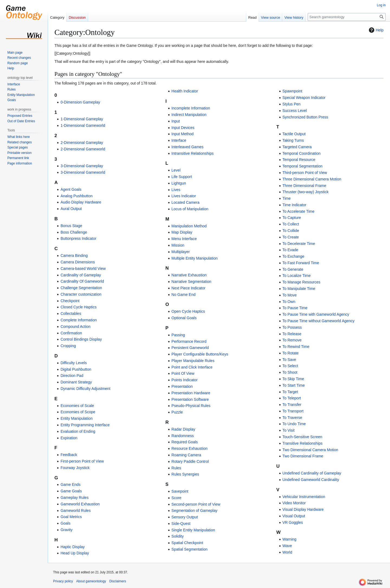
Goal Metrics (71, 517)
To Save (289, 360)
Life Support (182, 177)
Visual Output (294, 516)
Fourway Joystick (75, 468)
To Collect (291, 224)
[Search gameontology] (347, 17)
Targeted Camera (297, 147)
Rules (176, 468)
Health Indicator (185, 91)
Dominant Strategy (76, 382)
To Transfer (292, 405)
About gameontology (91, 581)
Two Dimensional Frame (303, 456)
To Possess (292, 327)
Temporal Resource (299, 160)
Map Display (182, 232)
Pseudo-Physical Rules (191, 406)
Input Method (183, 134)
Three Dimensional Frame (304, 186)
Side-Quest (181, 524)
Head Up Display (75, 553)
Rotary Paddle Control (190, 461)
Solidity (178, 536)
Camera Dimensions (78, 262)
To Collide (291, 231)
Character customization (81, 294)
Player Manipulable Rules (193, 361)
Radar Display (183, 429)
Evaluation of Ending (78, 431)
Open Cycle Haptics (188, 311)
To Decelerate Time (299, 244)
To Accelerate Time (298, 211)
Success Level (295, 111)
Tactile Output (294, 134)
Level (176, 170)
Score (176, 498)
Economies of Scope (78, 412)
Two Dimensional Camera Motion (310, 450)
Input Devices (183, 128)
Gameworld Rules (75, 511)
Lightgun (179, 183)
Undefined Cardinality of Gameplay (312, 473)
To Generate (293, 269)
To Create (291, 237)
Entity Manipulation (76, 418)
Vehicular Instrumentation (304, 497)
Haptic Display (72, 547)
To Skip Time (293, 379)
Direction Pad (72, 376)
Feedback (69, 455)
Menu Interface (184, 239)
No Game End (183, 295)
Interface (179, 140)
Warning (290, 539)
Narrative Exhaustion (189, 275)
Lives (176, 190)
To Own (289, 302)
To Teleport (292, 398)
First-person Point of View (82, 461)
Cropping (68, 346)
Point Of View (183, 373)
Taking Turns (293, 140)
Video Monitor (294, 503)
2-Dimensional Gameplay (82, 143)
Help (376, 30)
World (287, 552)
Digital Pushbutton (76, 369)
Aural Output (71, 209)
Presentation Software (190, 399)
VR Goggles (293, 522)
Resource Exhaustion (189, 448)
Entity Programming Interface (85, 425)
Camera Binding (74, 256)
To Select (290, 366)
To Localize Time (297, 276)
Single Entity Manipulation (193, 530)
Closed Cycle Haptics (78, 307)
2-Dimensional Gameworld (83, 149)
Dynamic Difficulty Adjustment (85, 389)
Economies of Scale (77, 406)
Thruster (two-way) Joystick (305, 192)
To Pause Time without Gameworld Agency (318, 321)
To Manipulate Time (299, 289)
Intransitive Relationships (193, 153)
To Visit (289, 430)
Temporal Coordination (302, 153)
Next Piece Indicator (188, 288)
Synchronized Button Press (305, 117)
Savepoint (180, 491)
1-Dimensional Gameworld (83, 125)
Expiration (69, 438)
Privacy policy (63, 581)
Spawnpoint (292, 91)
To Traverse (292, 418)
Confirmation (71, 333)
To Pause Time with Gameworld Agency (316, 314)
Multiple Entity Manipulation (194, 258)
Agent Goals (71, 189)
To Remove (292, 340)
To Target (290, 392)
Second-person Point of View (196, 504)
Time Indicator (294, 205)
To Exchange (293, 256)
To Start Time (294, 385)
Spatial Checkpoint (187, 543)
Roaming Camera (186, 455)
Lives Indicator (184, 196)
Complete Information (79, 320)
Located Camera (186, 202)
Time (287, 198)
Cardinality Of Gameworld (82, 281)
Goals (65, 523)
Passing (178, 335)
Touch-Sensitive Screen (302, 437)
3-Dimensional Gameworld (83, 172)
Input (176, 121)
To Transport (293, 411)
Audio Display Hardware (81, 202)
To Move (290, 295)
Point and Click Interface (192, 367)
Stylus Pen (292, 104)
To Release (292, 334)
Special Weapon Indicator (304, 98)
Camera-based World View (83, 269)
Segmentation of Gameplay (194, 511)
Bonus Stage (71, 226)
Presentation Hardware (191, 393)
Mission (178, 245)
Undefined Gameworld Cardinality (311, 480)
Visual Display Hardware (303, 509)
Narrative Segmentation (191, 282)
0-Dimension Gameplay (80, 102)
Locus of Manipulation (190, 209)
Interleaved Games (187, 147)
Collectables (71, 314)
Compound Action (75, 327)
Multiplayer (181, 252)
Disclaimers (118, 581)
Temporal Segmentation (303, 166)
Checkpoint (70, 301)
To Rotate (291, 353)
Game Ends (70, 484)
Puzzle (177, 412)
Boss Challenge (74, 232)
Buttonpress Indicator (78, 238)
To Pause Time (295, 308)
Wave (287, 546)
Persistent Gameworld (190, 348)
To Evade (290, 250)
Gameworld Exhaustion (80, 504)
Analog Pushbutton (76, 196)
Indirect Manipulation (189, 115)
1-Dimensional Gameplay (82, 119)
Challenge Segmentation (81, 288)
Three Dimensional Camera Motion (312, 179)
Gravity (66, 530)
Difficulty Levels (74, 363)
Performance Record (189, 341)
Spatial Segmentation (189, 549)
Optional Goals (184, 318)
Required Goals (185, 442)
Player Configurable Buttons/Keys (200, 354)
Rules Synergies (185, 474)
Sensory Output (185, 517)
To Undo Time (294, 424)
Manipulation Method (189, 226)
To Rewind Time (296, 347)
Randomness (183, 436)
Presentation (182, 386)
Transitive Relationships (303, 443)
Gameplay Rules (74, 497)
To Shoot (290, 372)
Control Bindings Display (81, 339)
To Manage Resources (301, 282)
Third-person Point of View (305, 173)
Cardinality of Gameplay (81, 275)
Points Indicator (185, 380)
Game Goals (71, 491)
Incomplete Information (191, 108)
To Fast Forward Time (301, 263)
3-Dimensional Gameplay (82, 166)
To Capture (292, 218)
